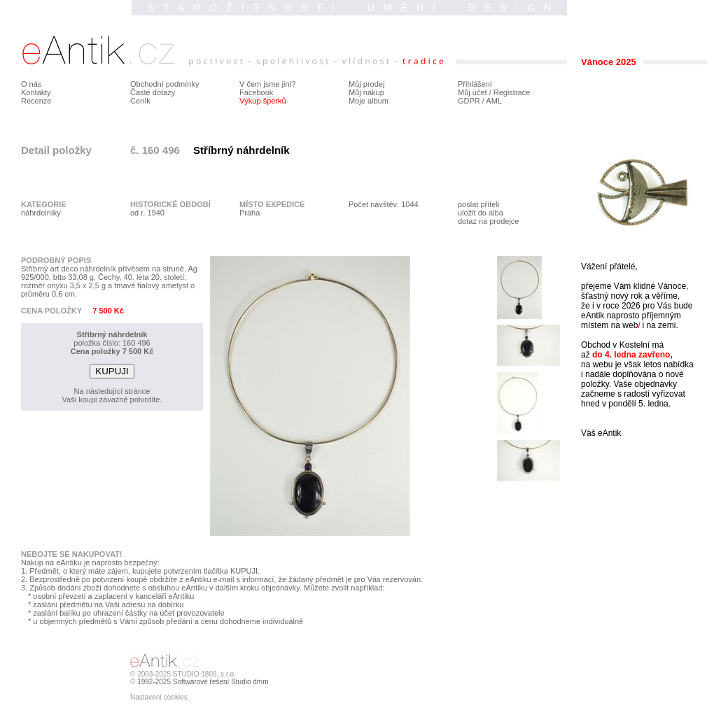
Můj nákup (366, 92)
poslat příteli (478, 204)
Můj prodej (366, 84)
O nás (31, 84)
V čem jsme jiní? (268, 84)
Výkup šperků (263, 101)
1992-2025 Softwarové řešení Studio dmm (203, 682)
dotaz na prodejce (488, 221)
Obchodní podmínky (164, 84)
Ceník (140, 101)
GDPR (469, 101)
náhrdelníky (41, 213)
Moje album (369, 101)
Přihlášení (475, 84)
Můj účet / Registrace (494, 92)
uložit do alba (481, 213)
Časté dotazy (153, 92)
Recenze (36, 101)
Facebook (256, 92)
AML (494, 101)
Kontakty (36, 92)
